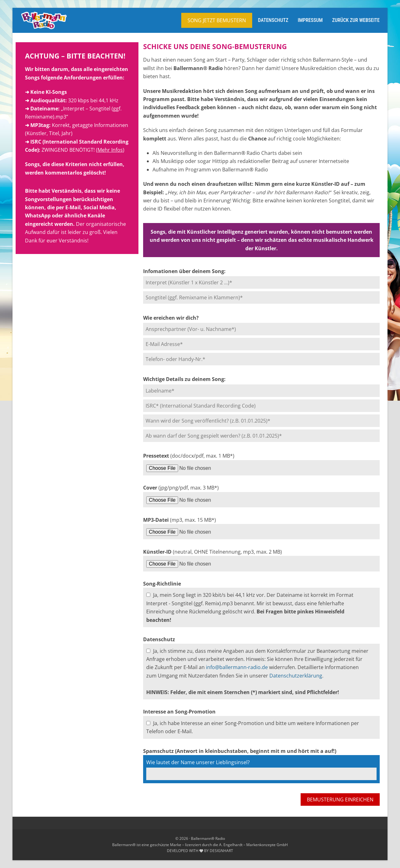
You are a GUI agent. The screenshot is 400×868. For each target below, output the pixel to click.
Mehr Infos (110, 150)
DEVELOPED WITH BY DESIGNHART (200, 851)
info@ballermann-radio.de (237, 667)
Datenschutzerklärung (296, 676)
